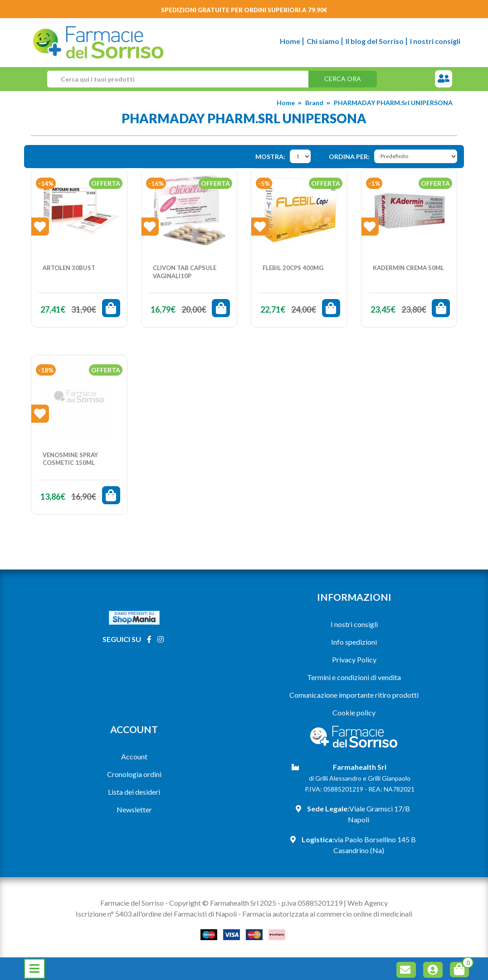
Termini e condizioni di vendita (354, 677)
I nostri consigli (435, 41)
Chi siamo (323, 41)
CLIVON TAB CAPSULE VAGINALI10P (185, 272)
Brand (314, 103)
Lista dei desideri (134, 792)
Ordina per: (349, 157)
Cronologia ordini (134, 774)
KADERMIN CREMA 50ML (408, 268)
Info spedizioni (354, 642)
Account (134, 756)
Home (290, 41)
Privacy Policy (354, 659)
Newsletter (134, 809)
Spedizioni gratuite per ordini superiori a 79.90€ (244, 10)
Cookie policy (354, 712)
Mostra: (270, 157)
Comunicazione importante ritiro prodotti (354, 695)
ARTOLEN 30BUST (69, 268)
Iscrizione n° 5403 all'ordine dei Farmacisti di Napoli (156, 914)
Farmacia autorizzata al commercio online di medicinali (327, 914)
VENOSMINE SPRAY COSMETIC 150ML (70, 459)
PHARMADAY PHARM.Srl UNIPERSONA (393, 103)
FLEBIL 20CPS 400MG (293, 268)
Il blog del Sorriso (375, 41)
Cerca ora (343, 79)
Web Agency (368, 903)
